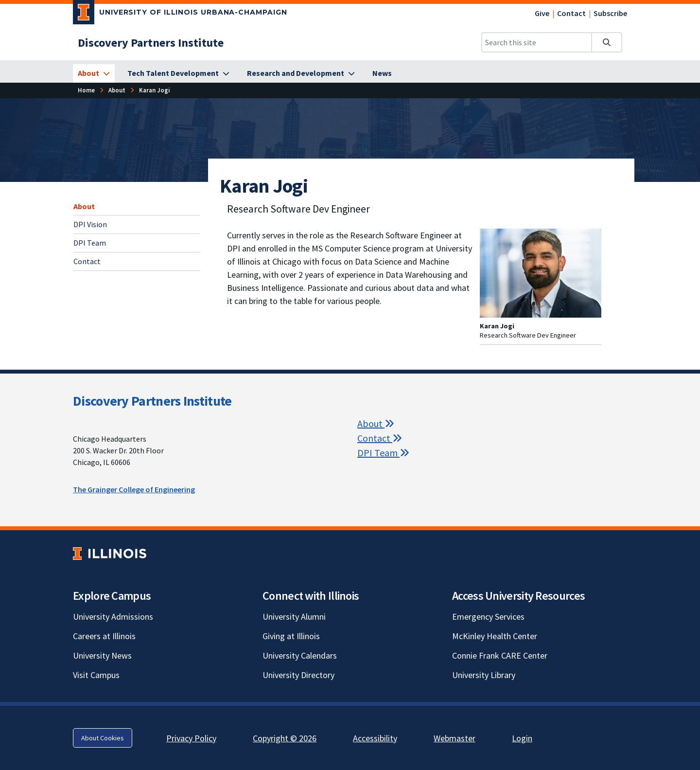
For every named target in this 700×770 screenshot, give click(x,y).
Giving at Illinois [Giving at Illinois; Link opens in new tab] (291, 636)
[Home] (86, 90)
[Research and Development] (301, 73)
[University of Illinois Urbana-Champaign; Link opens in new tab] (180, 14)
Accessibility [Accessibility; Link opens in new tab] (375, 738)
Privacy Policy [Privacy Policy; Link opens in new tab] (191, 738)
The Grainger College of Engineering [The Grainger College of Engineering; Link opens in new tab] (134, 489)
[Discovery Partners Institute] (151, 43)
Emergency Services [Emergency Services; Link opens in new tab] (488, 617)
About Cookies (103, 738)
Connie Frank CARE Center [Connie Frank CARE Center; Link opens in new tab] (500, 655)
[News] (382, 73)
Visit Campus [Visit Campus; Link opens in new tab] (96, 675)
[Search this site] (537, 42)
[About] (94, 73)
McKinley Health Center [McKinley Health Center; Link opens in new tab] (495, 636)
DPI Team (90, 243)
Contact (571, 13)
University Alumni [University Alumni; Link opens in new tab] (294, 617)
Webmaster (455, 738)
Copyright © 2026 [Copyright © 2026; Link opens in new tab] (285, 738)
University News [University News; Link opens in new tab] (102, 655)
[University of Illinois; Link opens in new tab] (110, 554)
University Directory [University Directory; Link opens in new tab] (298, 675)
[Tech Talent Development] (178, 73)
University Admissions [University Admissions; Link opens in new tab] (113, 617)
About (84, 206)
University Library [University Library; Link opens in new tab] (484, 675)
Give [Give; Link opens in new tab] (542, 13)
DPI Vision (90, 224)
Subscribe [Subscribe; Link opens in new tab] (610, 13)
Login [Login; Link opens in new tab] (522, 738)
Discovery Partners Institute (152, 401)
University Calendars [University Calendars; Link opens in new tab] (300, 655)
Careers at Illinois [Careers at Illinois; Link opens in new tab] (104, 636)
